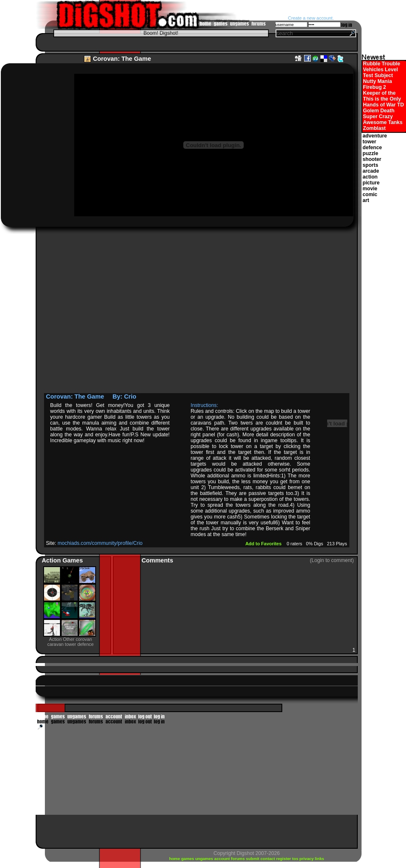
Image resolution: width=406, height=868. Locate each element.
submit (253, 859)
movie (370, 189)
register (284, 859)
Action (52, 560)
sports (371, 165)
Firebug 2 (375, 87)
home (175, 859)
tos (296, 859)
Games (73, 560)
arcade (371, 171)
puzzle (371, 153)
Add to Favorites (264, 544)
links (320, 859)
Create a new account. (311, 18)
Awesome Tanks (383, 122)
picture (371, 183)
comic (370, 194)
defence (372, 148)
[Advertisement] (87, 312)
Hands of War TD (384, 105)
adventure (375, 136)
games (188, 859)
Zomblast (375, 128)
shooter (372, 159)
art (366, 200)
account (223, 859)
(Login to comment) (332, 560)
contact (268, 859)
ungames (204, 859)
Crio (130, 396)
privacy (307, 859)
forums (239, 859)
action (370, 177)
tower (370, 142)
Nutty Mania (378, 81)
